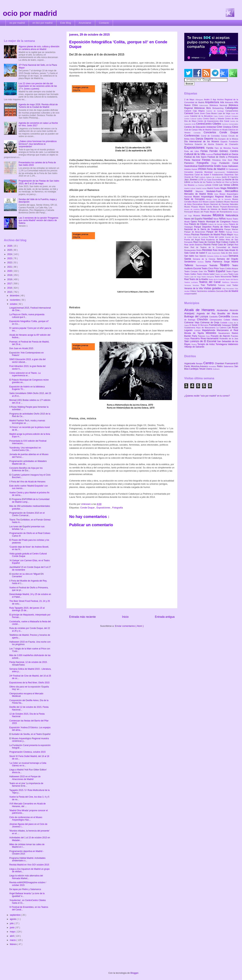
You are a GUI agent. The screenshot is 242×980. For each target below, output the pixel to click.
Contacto (104, 23)
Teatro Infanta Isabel (206, 274)
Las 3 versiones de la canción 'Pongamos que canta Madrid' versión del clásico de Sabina (38, 220)
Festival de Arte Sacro (196, 157)
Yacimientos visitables (206, 291)
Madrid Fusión (214, 188)
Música (219, 215)
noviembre (15, 300)
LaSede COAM (212, 185)
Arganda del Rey (207, 314)
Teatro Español (217, 271)
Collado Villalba (231, 320)
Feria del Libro (192, 151)
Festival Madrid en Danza (226, 154)
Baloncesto (205, 105)
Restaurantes (190, 250)
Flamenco (190, 163)
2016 (10, 288)
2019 (10, 275)
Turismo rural (225, 285)
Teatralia (214, 265)
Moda (211, 194)
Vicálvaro (216, 369)
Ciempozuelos (217, 320)
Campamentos (232, 111)
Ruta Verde (219, 250)
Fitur (236, 160)
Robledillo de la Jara (229, 339)
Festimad (210, 154)
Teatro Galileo (191, 274)
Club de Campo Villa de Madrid (198, 130)
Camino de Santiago (216, 111)
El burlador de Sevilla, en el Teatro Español (30, 734)
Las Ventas (225, 185)
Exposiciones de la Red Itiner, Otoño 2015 (29, 683)
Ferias (205, 151)
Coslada (224, 323)
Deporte (209, 139)
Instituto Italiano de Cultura (210, 177)
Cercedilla (225, 316)
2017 (10, 284)
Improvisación (221, 172)
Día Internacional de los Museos (202, 142)
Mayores (201, 191)
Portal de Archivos (201, 237)
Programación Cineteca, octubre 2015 (27, 752)
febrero (14, 944)
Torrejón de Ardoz (207, 344)
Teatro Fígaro (232, 271)
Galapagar (227, 325)
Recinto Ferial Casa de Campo (219, 245)
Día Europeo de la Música (226, 139)
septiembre (16, 915)
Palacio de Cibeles (198, 224)
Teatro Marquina (208, 277)
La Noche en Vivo (221, 182)
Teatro (226, 265)
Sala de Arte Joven (230, 253)
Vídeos (194, 291)
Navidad (208, 219)
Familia (211, 148)
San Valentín (201, 256)
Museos (197, 216)
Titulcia (194, 344)
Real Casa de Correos (205, 242)
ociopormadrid (190, 294)
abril (12, 936)
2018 (10, 279)
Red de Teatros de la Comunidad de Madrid (214, 247)
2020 (10, 271)
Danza (200, 139)
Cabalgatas (232, 108)
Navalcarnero (225, 333)
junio (12, 928)
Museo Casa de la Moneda (219, 199)
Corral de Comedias (211, 136)
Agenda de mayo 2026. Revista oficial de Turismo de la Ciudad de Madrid (38, 106)
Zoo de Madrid (231, 291)
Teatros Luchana (192, 282)
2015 (10, 292)
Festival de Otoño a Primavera (223, 157)
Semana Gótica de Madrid (218, 256)
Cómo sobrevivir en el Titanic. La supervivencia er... (25, 374)
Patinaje (230, 232)
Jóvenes (194, 180)
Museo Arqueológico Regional (209, 197)
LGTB (201, 180)
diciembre (15, 296)
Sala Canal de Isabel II (196, 253)
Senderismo (191, 262)
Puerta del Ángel (193, 240)
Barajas (200, 363)
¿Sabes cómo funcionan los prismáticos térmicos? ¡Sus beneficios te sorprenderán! (38, 144)
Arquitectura (213, 102)
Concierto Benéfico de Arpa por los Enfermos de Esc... (26, 469)
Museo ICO (198, 202)
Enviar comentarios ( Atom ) (129, 626)
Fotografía (118, 508)
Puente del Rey (232, 237)
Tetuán (203, 369)
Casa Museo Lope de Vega (218, 113)
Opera (194, 222)
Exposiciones (104, 508)
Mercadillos (232, 191)
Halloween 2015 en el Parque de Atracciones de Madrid (25, 778)
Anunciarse (85, 23)
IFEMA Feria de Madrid (212, 169)
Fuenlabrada (215, 325)
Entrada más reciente (82, 617)
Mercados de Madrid (196, 194)
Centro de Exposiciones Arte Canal (214, 121)
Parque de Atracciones (195, 232)
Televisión (234, 282)
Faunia (235, 148)
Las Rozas (233, 328)
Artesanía (230, 102)
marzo (13, 940)
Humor (195, 169)
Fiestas (207, 160)
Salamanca (229, 366)
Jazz (187, 180)
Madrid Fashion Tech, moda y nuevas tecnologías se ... (27, 422)
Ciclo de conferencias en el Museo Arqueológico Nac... (26, 819)
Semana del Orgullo (227, 259)
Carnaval (189, 113)
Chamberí (220, 363)
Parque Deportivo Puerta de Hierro (213, 227)
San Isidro (190, 256)
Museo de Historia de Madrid (215, 209)
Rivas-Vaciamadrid (210, 339)
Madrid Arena (202, 188)
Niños (223, 219)
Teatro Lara (233, 274)
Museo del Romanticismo (221, 212)
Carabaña (214, 317)
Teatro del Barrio (232, 279)
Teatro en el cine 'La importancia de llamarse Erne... (26, 785)
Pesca (236, 232)
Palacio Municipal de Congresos (215, 222)
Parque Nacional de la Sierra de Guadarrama (211, 228)
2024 (10, 254)
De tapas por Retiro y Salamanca (25, 889)
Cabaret (188, 111)
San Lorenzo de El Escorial (201, 341)
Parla (195, 336)
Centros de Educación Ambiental (201, 127)
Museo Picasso (192, 207)
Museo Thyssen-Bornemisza (226, 207)
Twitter (235, 285)
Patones (202, 336)
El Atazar (194, 325)
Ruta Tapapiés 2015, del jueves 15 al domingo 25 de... (27, 609)
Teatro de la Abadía (199, 279)
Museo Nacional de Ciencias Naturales (221, 204)
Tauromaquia (202, 265)
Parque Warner (231, 229)
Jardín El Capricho (230, 177)
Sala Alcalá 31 (231, 250)
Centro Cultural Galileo (194, 119)
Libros (235, 185)
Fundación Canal (229, 163)
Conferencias (193, 136)
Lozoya (198, 330)
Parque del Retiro (216, 232)
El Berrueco (204, 325)
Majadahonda (209, 330)
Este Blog (66, 23)
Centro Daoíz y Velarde (214, 119)
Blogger (134, 973)
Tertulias (197, 285)
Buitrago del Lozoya (197, 316)
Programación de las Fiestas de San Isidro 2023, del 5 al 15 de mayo (39, 182)
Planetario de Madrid (210, 235)
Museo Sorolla (206, 207)
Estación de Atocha (205, 144)
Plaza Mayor (227, 235)
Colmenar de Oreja (210, 323)
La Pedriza (200, 185)
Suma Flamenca (215, 262)
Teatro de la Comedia (217, 279)
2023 (10, 258)
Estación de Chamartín (227, 144)
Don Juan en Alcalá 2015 (21, 348)
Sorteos (201, 262)
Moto (217, 194)
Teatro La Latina (222, 274)
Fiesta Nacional (193, 160)
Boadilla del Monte (228, 314)
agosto (13, 919)
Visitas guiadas (213, 288)
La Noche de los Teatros (202, 182)
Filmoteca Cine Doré (223, 160)
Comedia (199, 133)
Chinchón (203, 319)
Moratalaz (213, 366)
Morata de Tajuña (195, 333)
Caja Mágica (199, 111)
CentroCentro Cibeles (209, 124)
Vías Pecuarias (228, 289)
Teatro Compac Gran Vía (196, 271)
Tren (204, 285)
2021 (10, 267)
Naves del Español (194, 219)
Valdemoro (233, 344)
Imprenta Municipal (205, 172)
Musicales (207, 216)
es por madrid (17, 23)
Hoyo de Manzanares (206, 328)
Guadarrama (190, 328)
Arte (223, 102)
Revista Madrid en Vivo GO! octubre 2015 (29, 865)
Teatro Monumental (223, 277)
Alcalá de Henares (201, 310)
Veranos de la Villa (194, 288)
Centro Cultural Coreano (228, 116)
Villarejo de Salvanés (194, 347)
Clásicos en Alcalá (220, 130)
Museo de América (192, 209)
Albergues (200, 100)
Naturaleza (232, 215)
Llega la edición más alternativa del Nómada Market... (26, 877)
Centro (209, 363)
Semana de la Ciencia (205, 259)
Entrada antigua (165, 617)
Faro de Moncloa (223, 148)
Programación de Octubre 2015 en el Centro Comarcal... (27, 514)
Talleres (190, 265)
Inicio (125, 617)
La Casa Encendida (213, 180)
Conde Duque (88, 508)
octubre (14, 304)
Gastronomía (206, 166)
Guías (225, 166)
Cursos (225, 136)
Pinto (208, 336)
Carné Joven (200, 113)
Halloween (233, 166)
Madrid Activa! (190, 188)
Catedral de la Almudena (202, 116)
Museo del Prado (202, 212)
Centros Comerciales (230, 124)
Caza (216, 116)
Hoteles (188, 169)
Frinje (215, 163)
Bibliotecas (200, 108)
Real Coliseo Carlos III (227, 242)
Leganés (189, 330)
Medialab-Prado (216, 191)
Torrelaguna (222, 344)
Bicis (209, 108)
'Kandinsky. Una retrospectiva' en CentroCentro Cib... (25, 449)
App (215, 99)
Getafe (235, 325)
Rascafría (195, 339)
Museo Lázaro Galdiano (213, 202)
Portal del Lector (217, 237)
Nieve (216, 219)
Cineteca (227, 127)
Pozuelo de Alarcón (221, 336)
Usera (209, 369)
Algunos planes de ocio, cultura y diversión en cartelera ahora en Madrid (39, 48)
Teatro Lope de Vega (193, 277)
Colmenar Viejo (192, 323)
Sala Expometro (214, 253)
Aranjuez (190, 313)
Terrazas (188, 285)
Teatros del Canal (210, 282)
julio (12, 923)
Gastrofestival (191, 166)
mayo (13, 932)
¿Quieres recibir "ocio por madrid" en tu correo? (207, 396)
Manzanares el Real (227, 330)
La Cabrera (222, 328)
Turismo (212, 285)
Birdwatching (219, 108)
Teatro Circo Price (211, 268)
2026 (10, 246)
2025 (10, 250)
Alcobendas (223, 310)
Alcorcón (234, 310)
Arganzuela (190, 363)
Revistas (208, 250)
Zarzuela (220, 291)
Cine (220, 127)
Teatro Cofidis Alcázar (229, 268)
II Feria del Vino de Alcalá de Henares (27, 482)
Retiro (199, 250)
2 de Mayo (190, 99)
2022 (10, 263)
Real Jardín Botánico (194, 245)
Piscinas (195, 235)
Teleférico (226, 282)
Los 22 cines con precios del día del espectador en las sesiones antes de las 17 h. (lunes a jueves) (38, 86)
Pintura (188, 235)
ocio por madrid (30, 13)
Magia (224, 188)
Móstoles (212, 333)
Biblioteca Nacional (219, 105)
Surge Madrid (231, 262)
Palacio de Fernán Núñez (219, 224)
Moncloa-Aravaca (200, 366)
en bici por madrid (43, 23)
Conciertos (212, 132)
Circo (235, 127)
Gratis (218, 166)
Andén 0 (208, 99)
